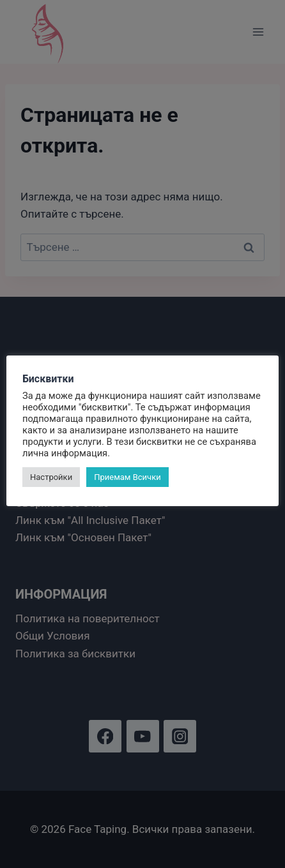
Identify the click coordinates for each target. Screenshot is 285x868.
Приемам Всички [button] (127, 477)
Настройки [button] (51, 477)
